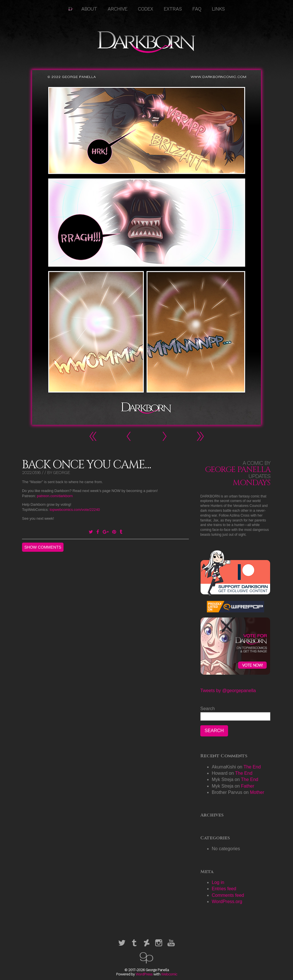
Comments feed (228, 895)
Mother (257, 792)
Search (208, 709)
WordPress (144, 974)
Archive (117, 9)
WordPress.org (227, 902)
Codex (145, 9)
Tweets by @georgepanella (228, 691)
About (89, 9)
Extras (173, 9)
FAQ (197, 9)
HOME (71, 9)
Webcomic (169, 974)
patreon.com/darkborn (55, 496)
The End (252, 767)
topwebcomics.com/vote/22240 (75, 510)
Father (248, 786)
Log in (218, 882)
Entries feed (224, 889)
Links (218, 9)
